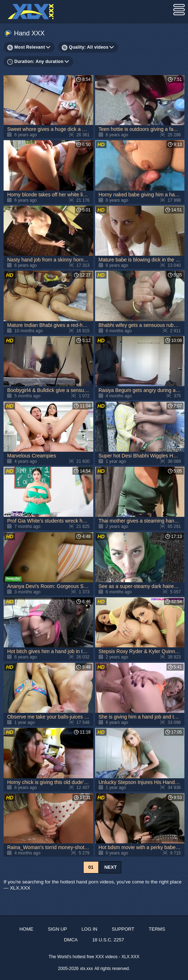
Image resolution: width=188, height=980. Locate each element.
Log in (89, 929)
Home (26, 929)
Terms (157, 929)
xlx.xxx (86, 969)
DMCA (71, 940)
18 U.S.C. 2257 (108, 940)
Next (111, 867)
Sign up (57, 929)
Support (123, 929)
